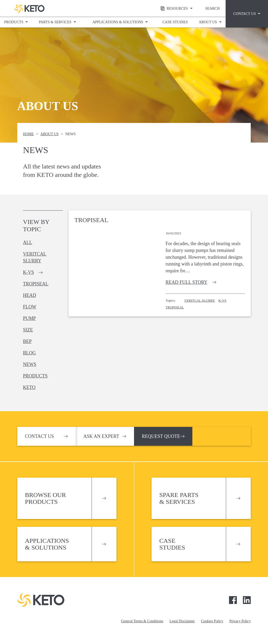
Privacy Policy (240, 621)
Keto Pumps (29, 8)
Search (212, 9)
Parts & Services (55, 22)
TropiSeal (175, 307)
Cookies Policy (212, 621)
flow (30, 307)
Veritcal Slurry (200, 300)
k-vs (29, 272)
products (35, 376)
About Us (208, 22)
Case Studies (175, 22)
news (30, 364)
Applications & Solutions (118, 22)
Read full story (187, 282)
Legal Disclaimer (182, 621)
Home (28, 134)
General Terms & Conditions (142, 621)
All (28, 242)
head (30, 295)
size (28, 330)
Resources (172, 9)
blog (29, 353)
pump (29, 318)
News (70, 134)
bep (27, 341)
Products (14, 22)
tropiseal (36, 284)
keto (29, 387)
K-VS (222, 300)
